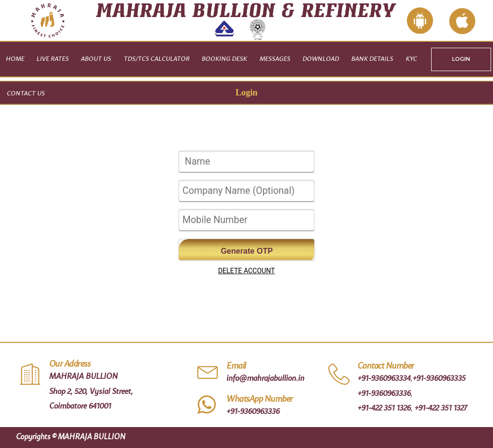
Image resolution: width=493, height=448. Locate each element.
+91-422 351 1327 (441, 409)
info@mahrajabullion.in (265, 379)
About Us (96, 59)
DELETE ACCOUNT (247, 271)
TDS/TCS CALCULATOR (157, 59)
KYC (411, 59)
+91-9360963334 (384, 379)
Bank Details (372, 59)
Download (321, 59)
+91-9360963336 (253, 412)
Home (15, 59)
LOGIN (461, 59)
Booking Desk (224, 59)
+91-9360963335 (439, 379)
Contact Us (26, 94)
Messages (275, 59)
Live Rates (53, 59)
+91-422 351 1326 (384, 409)
